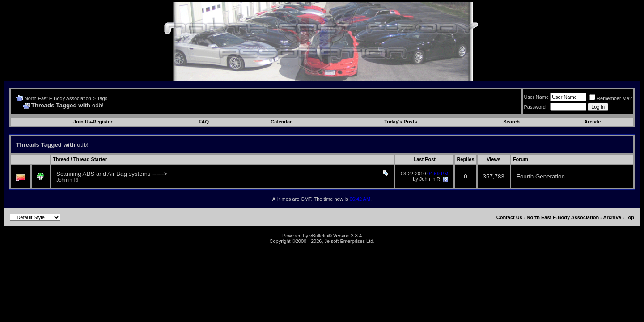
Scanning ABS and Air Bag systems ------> (112, 174)
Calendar (281, 122)
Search (511, 122)
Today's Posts (400, 122)
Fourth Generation (541, 176)
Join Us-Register (93, 122)
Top (630, 217)
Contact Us (509, 217)
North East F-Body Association (58, 98)
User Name (537, 97)
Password (535, 107)
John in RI (68, 180)
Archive (612, 217)
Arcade (592, 122)
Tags (102, 98)
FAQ (204, 122)
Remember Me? (611, 98)
